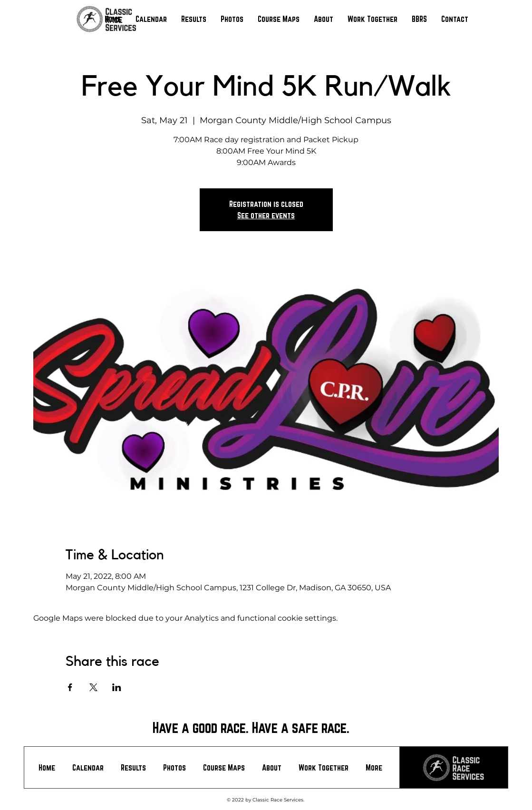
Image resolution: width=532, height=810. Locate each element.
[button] (194, 19)
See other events (266, 215)
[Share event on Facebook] (70, 687)
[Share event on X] (93, 687)
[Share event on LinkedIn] (117, 687)
